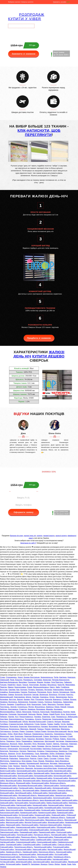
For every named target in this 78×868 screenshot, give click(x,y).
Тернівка (37, 717)
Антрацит (4, 739)
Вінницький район (23, 783)
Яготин (31, 707)
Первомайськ (27, 741)
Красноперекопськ (16, 719)
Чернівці (22, 763)
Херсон (39, 766)
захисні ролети (61, 536)
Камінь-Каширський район (57, 803)
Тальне (25, 685)
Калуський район (21, 803)
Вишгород (52, 704)
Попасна (36, 712)
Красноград (36, 704)
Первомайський (15, 722)
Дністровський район (31, 790)
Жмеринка (4, 727)
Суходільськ (22, 707)
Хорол (20, 677)
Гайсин (19, 712)
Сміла (18, 741)
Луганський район (29, 818)
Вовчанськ (57, 699)
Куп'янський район (26, 815)
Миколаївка (70, 685)
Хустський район (61, 854)
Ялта (34, 744)
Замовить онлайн (61, 2)
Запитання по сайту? (28, 543)
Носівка (47, 682)
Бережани (69, 690)
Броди (67, 704)
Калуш (3, 741)
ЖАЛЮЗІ (57, 352)
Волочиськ (13, 702)
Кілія (29, 704)
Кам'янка (63, 677)
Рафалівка (14, 759)
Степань (61, 759)
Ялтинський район (13, 864)
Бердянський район (8, 773)
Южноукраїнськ (34, 727)
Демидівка (44, 754)
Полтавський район (59, 835)
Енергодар (19, 736)
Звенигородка (61, 697)
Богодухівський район (62, 776)
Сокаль (41, 702)
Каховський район (40, 805)
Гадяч (44, 704)
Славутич (23, 709)
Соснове (53, 759)
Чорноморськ (59, 734)
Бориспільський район (27, 778)
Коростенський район (15, 810)
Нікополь (4, 754)
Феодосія (13, 744)
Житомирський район (9, 795)
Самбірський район (44, 840)
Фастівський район (55, 850)
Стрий (70, 736)
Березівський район (42, 773)
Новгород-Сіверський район (51, 825)
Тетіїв (56, 677)
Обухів (25, 722)
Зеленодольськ (47, 677)
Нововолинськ (38, 734)
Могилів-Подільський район (36, 822)
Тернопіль (4, 763)
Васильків (63, 727)
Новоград (64, 744)
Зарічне (68, 754)
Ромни (22, 731)
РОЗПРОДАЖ (32, 14)
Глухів (37, 724)
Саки (53, 717)
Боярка (43, 724)
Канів (73, 712)
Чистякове (60, 741)
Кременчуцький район (47, 813)
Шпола (28, 697)
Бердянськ (63, 751)
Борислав (23, 727)
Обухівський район (64, 827)
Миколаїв (29, 768)
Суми (10, 766)
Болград (24, 690)
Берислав (47, 680)
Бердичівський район (63, 771)
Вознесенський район (40, 783)
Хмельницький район (27, 854)
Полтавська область (42, 835)
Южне (57, 707)
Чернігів (24, 766)
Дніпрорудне (23, 702)
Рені (33, 699)
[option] (23, 437)
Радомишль (28, 680)
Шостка (48, 746)
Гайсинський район (51, 786)
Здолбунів (4, 756)
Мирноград (4, 736)
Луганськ (11, 768)
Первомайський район (29, 832)
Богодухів (19, 695)
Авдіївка (70, 724)
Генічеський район (67, 786)
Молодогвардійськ (7, 712)
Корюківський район (32, 810)
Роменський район (27, 840)
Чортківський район (60, 859)
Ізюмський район (7, 803)
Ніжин (20, 744)
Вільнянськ (52, 685)
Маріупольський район (15, 820)
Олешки (71, 707)
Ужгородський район (23, 850)
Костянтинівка (36, 749)
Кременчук (13, 763)
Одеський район (21, 830)
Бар (18, 690)
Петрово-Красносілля (61, 680)
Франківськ (50, 761)
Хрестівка (4, 719)
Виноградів (27, 712)
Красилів (48, 699)
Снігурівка (38, 680)
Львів (69, 864)
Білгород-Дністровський (57, 731)
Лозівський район (58, 815)
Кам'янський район (24, 805)
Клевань (21, 756)
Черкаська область (29, 857)
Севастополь (48, 766)
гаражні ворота (49, 536)
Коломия (63, 736)
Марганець (65, 729)
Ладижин (10, 704)
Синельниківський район (47, 842)
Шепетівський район (24, 862)
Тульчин (3, 685)
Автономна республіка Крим (45, 768)
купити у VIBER (25, 19)
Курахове (33, 702)
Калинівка (4, 699)
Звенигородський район (42, 798)
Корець (34, 756)
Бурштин (19, 680)
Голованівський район (9, 788)
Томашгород (24, 759)
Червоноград (38, 741)
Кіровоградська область (17, 808)
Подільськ (4, 729)
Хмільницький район (45, 854)
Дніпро (57, 864)
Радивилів (4, 759)
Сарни (40, 759)
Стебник (66, 699)
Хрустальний (24, 749)
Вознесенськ (14, 729)
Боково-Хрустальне (32, 677)
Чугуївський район (7, 862)
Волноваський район (8, 786)
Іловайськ (4, 692)
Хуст (17, 717)
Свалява (12, 690)
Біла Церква (27, 761)
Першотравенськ (26, 717)
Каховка (45, 727)
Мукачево (41, 744)
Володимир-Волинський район (30, 786)
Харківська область (14, 852)
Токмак (50, 724)
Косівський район (48, 810)
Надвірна (4, 702)
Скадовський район (14, 845)
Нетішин (58, 722)
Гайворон (68, 682)
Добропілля (29, 724)
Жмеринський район (46, 795)
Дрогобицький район (23, 793)
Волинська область (58, 783)
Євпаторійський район (58, 793)
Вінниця (70, 766)
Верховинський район (32, 781)
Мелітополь (5, 761)
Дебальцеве (73, 717)
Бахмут (49, 744)
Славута (50, 722)
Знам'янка (46, 717)
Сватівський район (8, 842)
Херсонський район (64, 852)
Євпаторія (4, 751)
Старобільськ (20, 704)
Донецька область (65, 790)
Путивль (31, 690)
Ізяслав (35, 695)
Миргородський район (15, 822)
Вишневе (66, 722)
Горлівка (3, 766)
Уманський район (40, 850)
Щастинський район (59, 862)
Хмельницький (64, 763)
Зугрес (52, 697)
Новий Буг (11, 685)
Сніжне (46, 736)
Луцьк (35, 761)
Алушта (38, 719)
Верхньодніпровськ (41, 687)
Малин (39, 714)
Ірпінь (70, 727)
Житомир (54, 763)
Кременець (58, 702)
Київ (74, 864)
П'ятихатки (40, 699)
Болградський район (8, 778)
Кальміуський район (37, 803)
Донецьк (44, 864)
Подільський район (64, 832)
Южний (63, 707)
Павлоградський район (9, 832)
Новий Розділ (54, 714)
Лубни (10, 734)
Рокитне (33, 759)
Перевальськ (61, 717)
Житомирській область (28, 795)
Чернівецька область (62, 857)
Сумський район (7, 847)
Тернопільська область (23, 847)
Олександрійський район (39, 830)
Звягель (56, 744)
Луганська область (13, 818)
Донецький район (7, 793)
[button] (11, 425)
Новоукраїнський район (46, 827)
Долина (73, 699)
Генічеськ (48, 702)
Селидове (13, 714)
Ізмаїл (34, 746)
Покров (48, 729)
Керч (67, 759)
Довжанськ (4, 744)
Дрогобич (28, 744)
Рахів (12, 680)
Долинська (44, 695)
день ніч (22, 356)
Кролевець (58, 709)
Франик (41, 761)
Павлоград (32, 751)
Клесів (28, 756)
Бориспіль (49, 734)
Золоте (56, 692)
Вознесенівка (14, 692)
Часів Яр (61, 685)
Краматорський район (65, 810)
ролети (40, 536)
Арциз (19, 685)
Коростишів (45, 712)
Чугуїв (63, 724)
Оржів (61, 756)
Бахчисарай (22, 714)
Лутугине (62, 695)
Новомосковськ (71, 741)
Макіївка (3, 768)
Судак (2, 677)
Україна (3, 867)
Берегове (4, 714)
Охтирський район (58, 830)
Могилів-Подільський (37, 722)
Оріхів (73, 692)
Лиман (46, 714)
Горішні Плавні (40, 731)
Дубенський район (40, 793)
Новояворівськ (56, 712)
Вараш (18, 739)
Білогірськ (53, 695)
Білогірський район (26, 776)
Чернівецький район (8, 859)
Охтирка (15, 731)
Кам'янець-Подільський (52, 749)
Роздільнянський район (9, 840)
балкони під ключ (17, 536)
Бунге (49, 692)
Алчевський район (65, 768)
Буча (63, 714)
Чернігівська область (26, 859)
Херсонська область (47, 852)
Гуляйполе (65, 687)
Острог (67, 756)
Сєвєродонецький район (26, 842)
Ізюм (12, 736)
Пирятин (3, 687)
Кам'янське (44, 763)
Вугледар (48, 690)
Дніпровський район (61, 788)
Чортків (11, 717)
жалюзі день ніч (30, 536)
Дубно (52, 754)
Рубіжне (56, 739)
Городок (24, 692)
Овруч (52, 687)
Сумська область (64, 845)
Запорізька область (8, 798)
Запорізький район (24, 798)
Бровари (41, 746)
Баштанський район (45, 771)
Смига (46, 759)
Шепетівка (56, 729)
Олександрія (13, 749)
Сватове (36, 697)
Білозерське (64, 692)
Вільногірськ (40, 707)
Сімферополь (60, 766)
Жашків (40, 682)
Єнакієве (66, 749)
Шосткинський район (42, 862)
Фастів (70, 731)
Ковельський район (36, 808)
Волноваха (41, 709)
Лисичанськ (14, 751)
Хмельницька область (9, 854)
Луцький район (43, 818)
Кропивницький (33, 763)
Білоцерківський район (43, 776)
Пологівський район (25, 835)
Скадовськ (44, 697)
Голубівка (4, 724)
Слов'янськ (73, 751)
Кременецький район (29, 813)
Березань (40, 690)
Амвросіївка (68, 702)
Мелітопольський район (35, 820)
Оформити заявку (24, 512)
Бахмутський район (8, 771)
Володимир (53, 727)
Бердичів (56, 746)
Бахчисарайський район (26, 771)
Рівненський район (45, 837)
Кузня (24, 739)
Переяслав (47, 719)
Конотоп (3, 749)
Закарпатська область (64, 795)
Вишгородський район (67, 781)
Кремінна (32, 709)
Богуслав (4, 690)
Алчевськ (41, 751)
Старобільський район (32, 845)
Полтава (32, 766)
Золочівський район (8, 800)
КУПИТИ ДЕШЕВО (48, 356)
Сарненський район (60, 840)
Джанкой (33, 729)
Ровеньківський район (63, 837)
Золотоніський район (61, 798)
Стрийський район (49, 845)
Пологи (3, 704)
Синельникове (58, 719)
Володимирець (28, 754)
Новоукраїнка (19, 697)
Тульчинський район (61, 847)
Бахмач (27, 699)
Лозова (11, 739)
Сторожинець (11, 677)
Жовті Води (18, 734)
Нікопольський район (30, 825)
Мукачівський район (56, 822)
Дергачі (20, 699)
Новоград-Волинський (33, 736)
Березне (12, 754)
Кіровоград (15, 746)
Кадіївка (70, 746)
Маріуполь (20, 768)
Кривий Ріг (26, 864)
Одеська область (7, 830)
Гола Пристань (57, 682)
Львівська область (58, 818)
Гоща (37, 754)
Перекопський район (47, 832)
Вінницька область (8, 783)
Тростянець (5, 707)
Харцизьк (31, 739)
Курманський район (43, 815)
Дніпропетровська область (11, 790)
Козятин (67, 712)
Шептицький (50, 741)
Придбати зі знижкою (39, 338)
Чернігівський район (43, 859)
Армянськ (50, 707)
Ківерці (11, 687)
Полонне (60, 704)
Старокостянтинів (16, 724)
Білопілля (28, 695)
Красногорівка (20, 687)
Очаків (30, 687)
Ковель (63, 739)
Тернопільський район (43, 847)
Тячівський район (7, 850)
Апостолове (34, 685)
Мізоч (49, 756)
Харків (64, 864)
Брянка (68, 734)
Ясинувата (14, 727)
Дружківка (40, 739)
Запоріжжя (35, 864)
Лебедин (3, 717)
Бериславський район (59, 773)
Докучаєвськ (13, 709)
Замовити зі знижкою (24, 54)
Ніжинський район (13, 825)
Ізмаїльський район (70, 800)
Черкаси (16, 766)
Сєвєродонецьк (52, 751)
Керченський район (56, 805)
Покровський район (8, 835)
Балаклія (68, 719)
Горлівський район (26, 788)
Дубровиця (60, 754)
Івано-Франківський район (50, 800)
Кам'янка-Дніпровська (9, 682)
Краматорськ (16, 761)
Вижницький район (49, 781)
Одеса (51, 864)
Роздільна (32, 692)
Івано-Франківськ (62, 761)
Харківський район (30, 852)
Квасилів (13, 756)
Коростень (71, 739)
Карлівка (3, 695)
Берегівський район (25, 773)
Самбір (57, 724)
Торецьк (40, 729)
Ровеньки (27, 734)
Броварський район (44, 778)
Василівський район (14, 781)
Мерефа (49, 709)
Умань (63, 746)
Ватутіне (13, 699)
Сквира (11, 695)
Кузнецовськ (25, 746)
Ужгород (23, 751)
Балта (70, 697)
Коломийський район (53, 808)
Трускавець (29, 719)
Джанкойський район (43, 788)
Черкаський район (45, 857)
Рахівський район (13, 837)
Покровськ (10, 741)
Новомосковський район (26, 827)
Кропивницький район (9, 815)
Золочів (13, 707)
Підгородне (42, 692)
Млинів (55, 756)
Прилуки (48, 739)
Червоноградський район (10, 857)
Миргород (24, 729)
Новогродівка (58, 690)
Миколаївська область (54, 820)
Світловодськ (5, 731)
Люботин (4, 709)
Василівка (23, 682)
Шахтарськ (54, 736)
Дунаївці (43, 685)
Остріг (18, 754)
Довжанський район (48, 790)
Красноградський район (10, 813)
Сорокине (30, 731)
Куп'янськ (4, 722)
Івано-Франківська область (28, 800)
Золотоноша (71, 714)
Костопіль (42, 756)
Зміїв (58, 687)
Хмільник (32, 714)
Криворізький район (65, 813)
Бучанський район (61, 778)
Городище (32, 682)
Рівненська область (29, 837)
